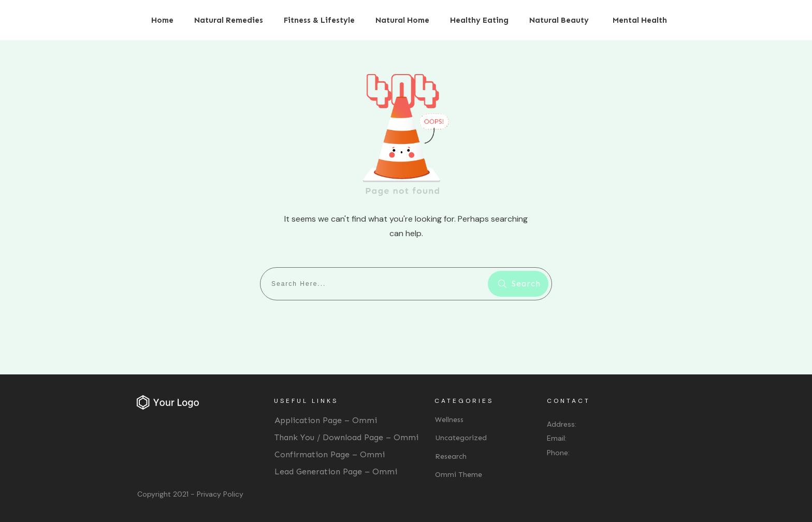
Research (451, 456)
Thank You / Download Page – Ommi (346, 437)
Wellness (449, 420)
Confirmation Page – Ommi (330, 454)
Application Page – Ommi (326, 420)
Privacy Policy (220, 494)
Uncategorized (461, 438)
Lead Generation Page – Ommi (336, 472)
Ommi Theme (459, 475)
